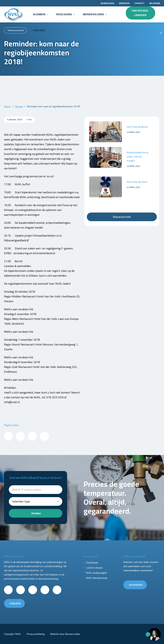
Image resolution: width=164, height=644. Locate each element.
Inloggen (155, 3)
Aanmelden (136, 585)
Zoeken (36, 513)
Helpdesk (15, 603)
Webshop (124, 3)
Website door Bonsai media (65, 634)
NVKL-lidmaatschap (97, 578)
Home (7, 106)
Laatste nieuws (94, 568)
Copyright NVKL (13, 634)
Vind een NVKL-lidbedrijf (141, 13)
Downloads (107, 3)
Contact (139, 3)
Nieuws (19, 106)
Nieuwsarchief (122, 217)
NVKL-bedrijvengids (96, 573)
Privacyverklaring (36, 634)
